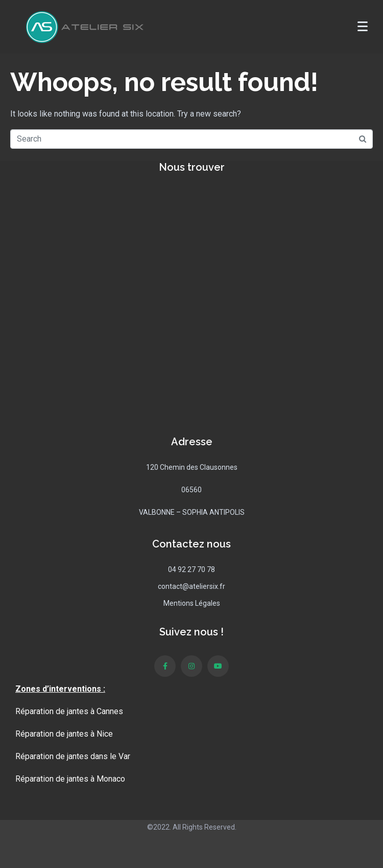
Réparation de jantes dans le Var (73, 756)
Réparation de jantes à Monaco (70, 779)
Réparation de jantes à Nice (64, 734)
